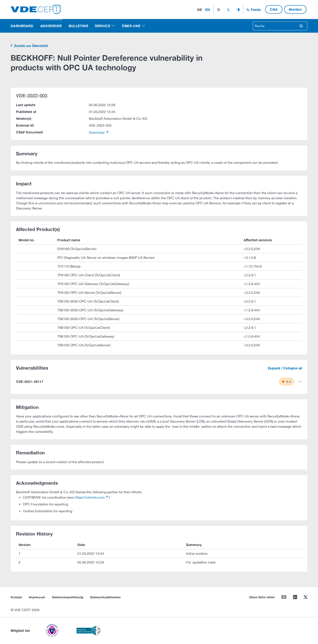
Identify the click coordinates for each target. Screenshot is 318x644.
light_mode (219, 10)
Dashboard (22, 26)
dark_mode (228, 10)
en (208, 10)
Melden (295, 9)
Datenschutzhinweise (105, 597)
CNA (274, 9)
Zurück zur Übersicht (30, 46)
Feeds (255, 10)
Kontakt (16, 597)
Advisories (51, 26)
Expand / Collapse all (285, 368)
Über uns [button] (131, 26)
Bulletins (78, 26)
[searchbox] (274, 26)
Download (97, 132)
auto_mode (238, 10)
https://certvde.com (90, 497)
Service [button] (103, 26)
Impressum (37, 597)
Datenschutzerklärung (68, 597)
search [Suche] (301, 26)
